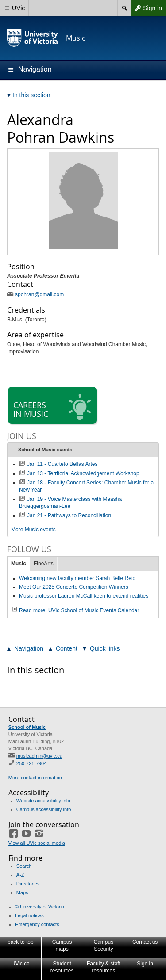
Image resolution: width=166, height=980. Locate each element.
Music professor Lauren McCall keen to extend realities (84, 596)
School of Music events (45, 450)
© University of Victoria (40, 907)
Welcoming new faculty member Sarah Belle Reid (77, 578)
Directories (28, 884)
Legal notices (29, 915)
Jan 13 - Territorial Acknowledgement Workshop (83, 473)
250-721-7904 (32, 763)
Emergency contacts (37, 924)
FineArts (44, 564)
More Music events (33, 530)
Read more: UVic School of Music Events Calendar (79, 610)
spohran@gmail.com (39, 294)
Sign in (147, 8)
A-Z (20, 875)
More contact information (35, 778)
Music (19, 564)
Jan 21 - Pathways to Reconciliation (69, 515)
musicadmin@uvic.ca (39, 756)
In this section (36, 670)
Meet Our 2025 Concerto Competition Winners (74, 587)
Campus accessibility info (44, 809)
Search (24, 866)
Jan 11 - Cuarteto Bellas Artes (62, 464)
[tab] (83, 450)
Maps (22, 892)
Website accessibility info (43, 801)
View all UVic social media (37, 843)
